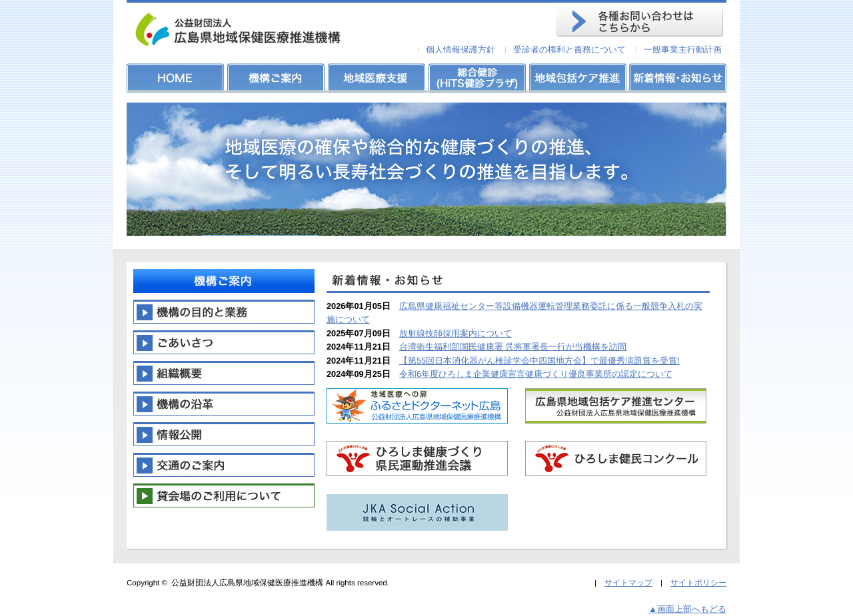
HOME (177, 78)
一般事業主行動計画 (683, 50)
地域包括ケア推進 (576, 78)
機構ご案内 (277, 78)
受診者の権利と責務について (569, 50)
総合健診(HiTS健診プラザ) (476, 78)
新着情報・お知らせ (676, 78)
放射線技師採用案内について (455, 333)
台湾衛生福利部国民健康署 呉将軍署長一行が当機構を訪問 (513, 347)
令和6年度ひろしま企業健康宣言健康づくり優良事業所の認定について (536, 374)
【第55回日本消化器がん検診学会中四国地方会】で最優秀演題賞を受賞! (539, 361)
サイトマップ (628, 583)
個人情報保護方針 (460, 50)
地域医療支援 (377, 78)
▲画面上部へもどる (687, 609)
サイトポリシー (698, 583)
